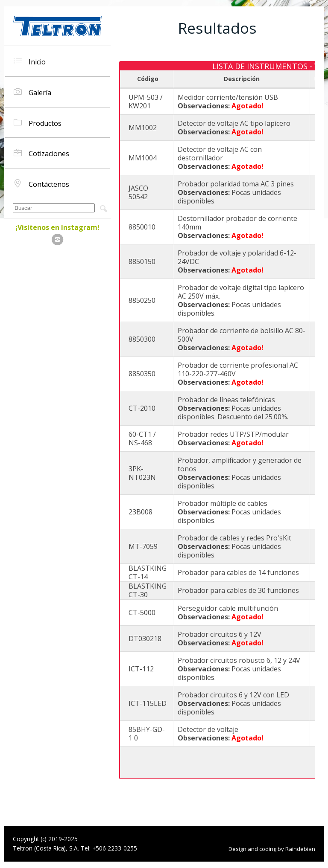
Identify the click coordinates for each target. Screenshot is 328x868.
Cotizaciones (41, 153)
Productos (38, 123)
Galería (32, 92)
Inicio (30, 61)
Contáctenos (41, 184)
